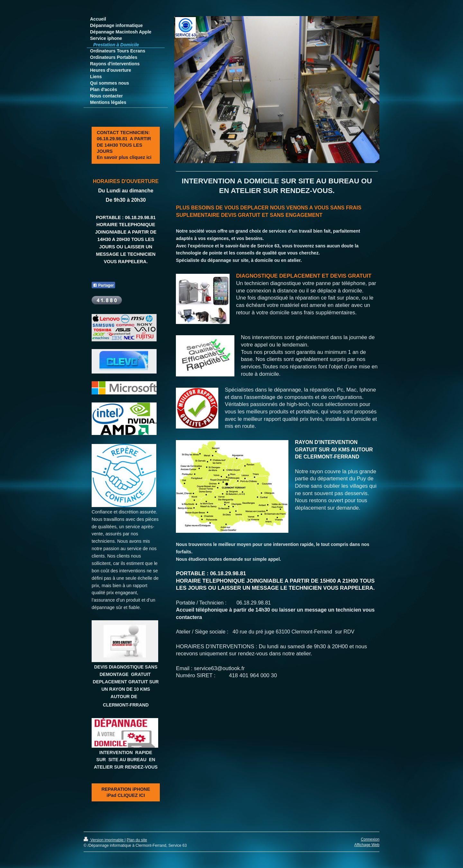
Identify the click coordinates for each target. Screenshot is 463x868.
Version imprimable (104, 840)
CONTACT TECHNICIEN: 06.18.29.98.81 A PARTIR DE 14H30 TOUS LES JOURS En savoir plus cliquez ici (124, 145)
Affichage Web (367, 845)
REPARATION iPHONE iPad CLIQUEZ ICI (126, 792)
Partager (103, 285)
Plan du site (137, 840)
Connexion (370, 839)
